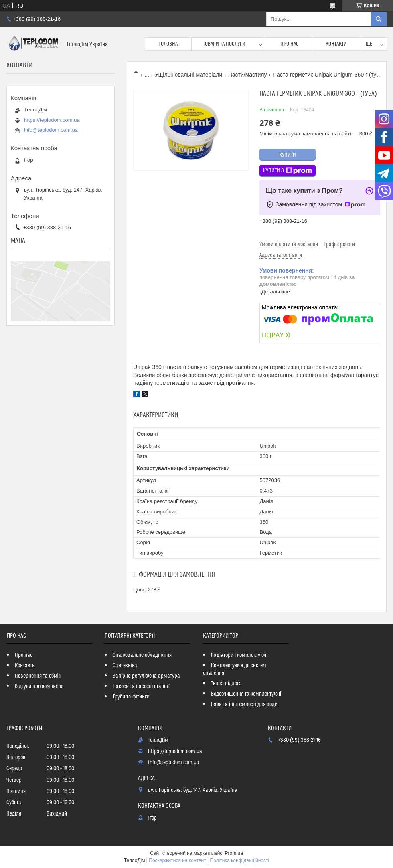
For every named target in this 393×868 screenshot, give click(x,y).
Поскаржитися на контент (177, 860)
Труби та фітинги (131, 697)
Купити (288, 155)
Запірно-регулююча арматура (146, 676)
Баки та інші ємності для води (244, 704)
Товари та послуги (224, 44)
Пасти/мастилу (248, 75)
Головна (168, 44)
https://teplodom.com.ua (52, 120)
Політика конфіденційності (240, 860)
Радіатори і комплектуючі (239, 655)
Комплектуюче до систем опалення (235, 669)
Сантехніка (125, 666)
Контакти (336, 44)
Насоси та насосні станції (141, 686)
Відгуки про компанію (39, 686)
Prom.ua (234, 853)
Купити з (288, 171)
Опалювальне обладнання (142, 655)
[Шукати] (379, 19)
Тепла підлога (226, 684)
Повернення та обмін (38, 676)
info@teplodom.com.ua (51, 130)
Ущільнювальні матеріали (189, 75)
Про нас (290, 44)
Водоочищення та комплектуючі (246, 694)
